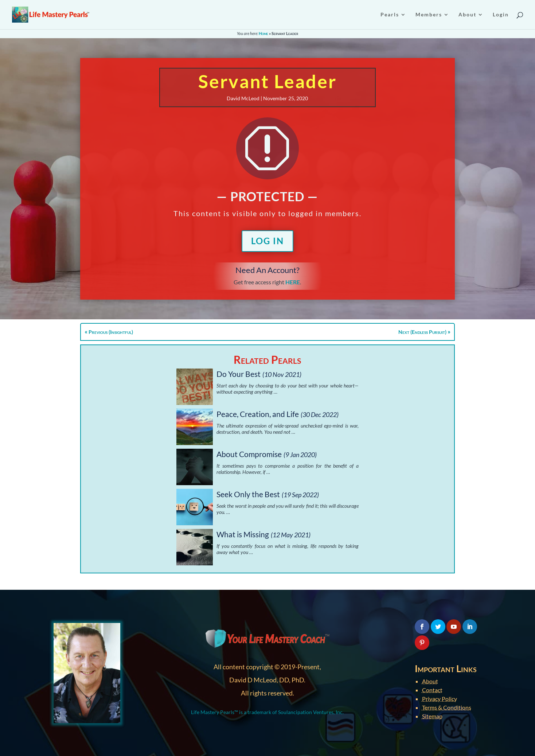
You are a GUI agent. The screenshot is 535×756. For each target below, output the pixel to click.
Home (263, 33)
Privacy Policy (440, 699)
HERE (293, 282)
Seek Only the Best (248, 494)
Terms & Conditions (447, 707)
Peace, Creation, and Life (258, 414)
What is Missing (243, 534)
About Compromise (249, 454)
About (430, 681)
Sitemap (432, 716)
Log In (267, 241)
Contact (432, 690)
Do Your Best (239, 374)
